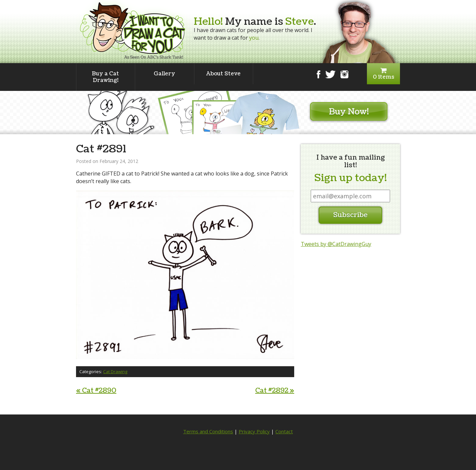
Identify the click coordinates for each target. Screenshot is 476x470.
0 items (383, 74)
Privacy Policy (254, 431)
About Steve (223, 74)
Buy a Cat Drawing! (105, 77)
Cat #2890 (96, 391)
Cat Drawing (115, 372)
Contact (284, 431)
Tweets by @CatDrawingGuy (336, 244)
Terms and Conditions (208, 431)
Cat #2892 (275, 391)
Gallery (164, 74)
